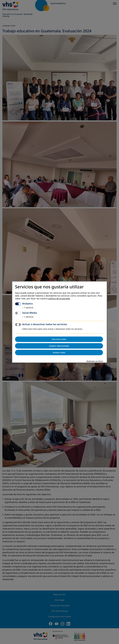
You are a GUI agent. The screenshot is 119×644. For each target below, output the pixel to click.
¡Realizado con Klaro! (95, 361)
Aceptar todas (59, 352)
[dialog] (59, 322)
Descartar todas (59, 339)
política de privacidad (59, 299)
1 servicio (28, 308)
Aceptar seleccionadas (59, 346)
